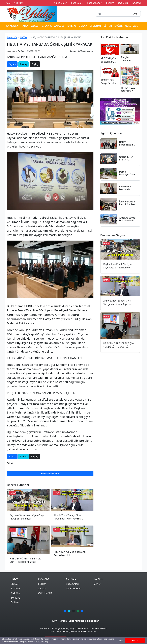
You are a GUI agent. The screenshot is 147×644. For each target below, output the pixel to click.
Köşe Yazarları (73, 589)
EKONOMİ (95, 26)
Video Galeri (72, 584)
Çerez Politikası (76, 621)
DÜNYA (83, 26)
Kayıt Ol (97, 584)
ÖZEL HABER (132, 26)
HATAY (24, 26)
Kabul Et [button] (135, 641)
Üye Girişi (98, 579)
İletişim (64, 621)
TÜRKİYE (71, 26)
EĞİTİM (108, 26)
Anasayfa (12, 37)
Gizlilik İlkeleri (92, 621)
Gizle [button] (121, 641)
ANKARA (59, 26)
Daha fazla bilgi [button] (42, 642)
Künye (55, 621)
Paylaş (12, 64)
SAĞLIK (119, 26)
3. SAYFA (47, 26)
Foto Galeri (71, 579)
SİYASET (35, 26)
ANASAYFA (12, 26)
